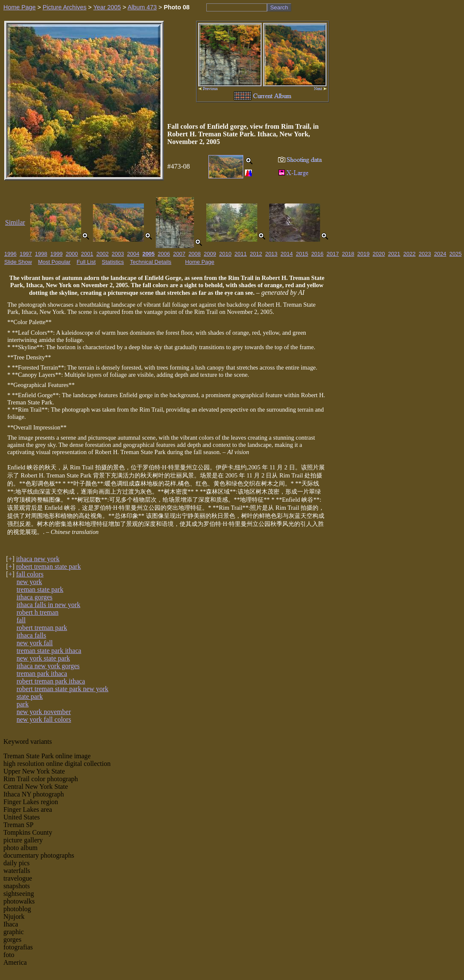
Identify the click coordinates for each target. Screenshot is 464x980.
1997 (26, 254)
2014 (287, 254)
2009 (210, 254)
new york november (44, 712)
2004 (133, 254)
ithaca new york (38, 559)
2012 (256, 254)
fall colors (30, 574)
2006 (164, 254)
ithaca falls (31, 635)
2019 (364, 254)
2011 (240, 254)
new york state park (43, 658)
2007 (179, 254)
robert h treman (38, 612)
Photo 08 (177, 7)
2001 (87, 254)
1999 (56, 254)
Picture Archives (64, 7)
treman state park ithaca (49, 651)
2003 (118, 254)
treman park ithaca (42, 674)
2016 (317, 254)
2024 (440, 254)
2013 (271, 254)
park (22, 704)
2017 (333, 254)
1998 (41, 254)
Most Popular (55, 262)
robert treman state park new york (62, 689)
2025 (456, 254)
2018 (348, 254)
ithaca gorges (35, 597)
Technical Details (151, 262)
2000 (72, 254)
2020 (379, 254)
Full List (86, 262)
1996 (10, 254)
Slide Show (18, 262)
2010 (225, 254)
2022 (409, 254)
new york (29, 582)
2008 (195, 254)
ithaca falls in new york (48, 605)
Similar (15, 222)
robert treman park (42, 628)
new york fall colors (44, 719)
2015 (302, 254)
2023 (425, 254)
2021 (394, 254)
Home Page (20, 7)
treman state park (40, 589)
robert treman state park (48, 566)
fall (21, 620)
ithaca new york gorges (48, 666)
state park (30, 696)
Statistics (113, 262)
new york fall (35, 643)
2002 (103, 254)
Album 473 (142, 7)
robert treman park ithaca (51, 681)
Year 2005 (107, 7)
